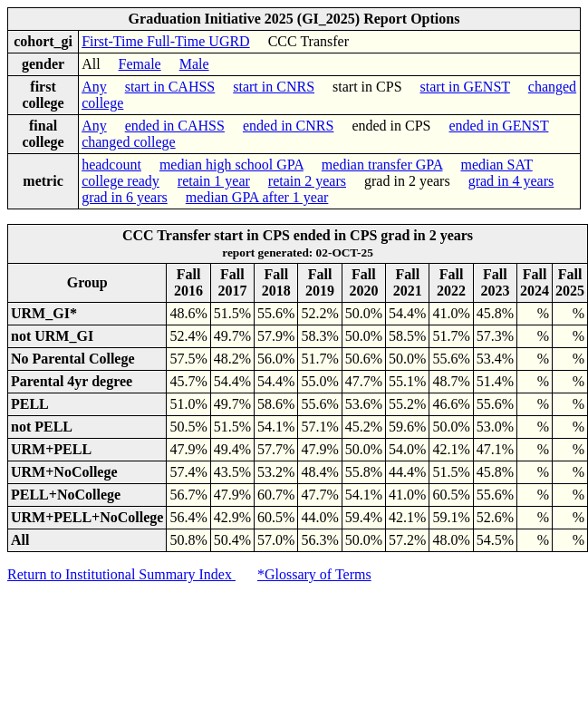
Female (140, 64)
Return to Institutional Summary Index (121, 574)
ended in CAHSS (175, 126)
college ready (120, 181)
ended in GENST (499, 126)
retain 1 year (214, 181)
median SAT (496, 165)
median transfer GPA (382, 165)
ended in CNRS (288, 126)
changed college (129, 142)
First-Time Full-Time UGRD (166, 41)
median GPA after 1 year (257, 197)
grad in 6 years (125, 197)
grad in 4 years (511, 181)
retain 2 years (307, 181)
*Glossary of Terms (314, 574)
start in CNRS (274, 87)
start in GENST (465, 87)
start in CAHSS (170, 87)
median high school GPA (231, 165)
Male (194, 64)
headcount (111, 165)
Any (94, 87)
